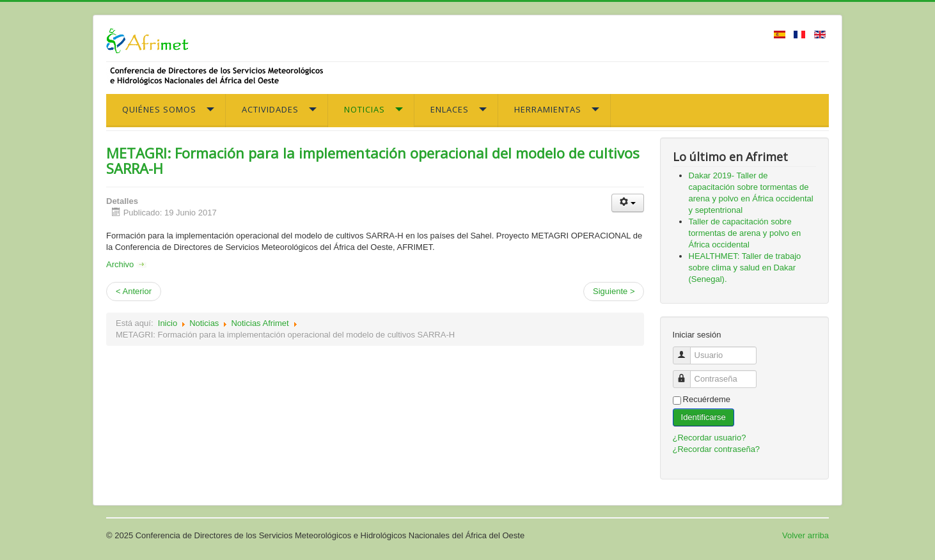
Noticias (365, 109)
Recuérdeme (707, 399)
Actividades (270, 109)
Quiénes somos (159, 109)
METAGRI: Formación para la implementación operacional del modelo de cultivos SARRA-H (373, 160)
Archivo (126, 264)
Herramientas (548, 109)
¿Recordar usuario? (710, 438)
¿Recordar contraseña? (717, 449)
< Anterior (134, 291)
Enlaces (450, 109)
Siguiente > (614, 291)
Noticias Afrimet (260, 323)
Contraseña (687, 374)
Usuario (687, 350)
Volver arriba (805, 535)
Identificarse (703, 417)
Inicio (168, 323)
